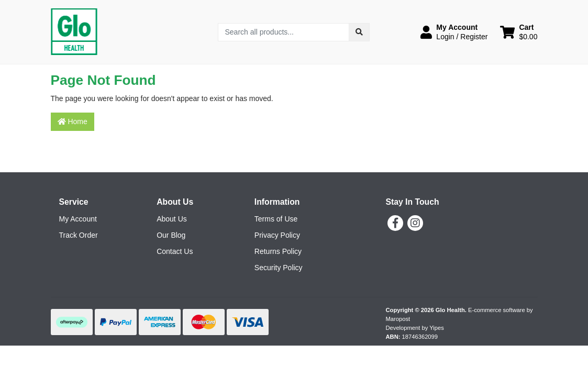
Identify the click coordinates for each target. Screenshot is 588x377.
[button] (454, 32)
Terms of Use (276, 219)
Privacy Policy (277, 235)
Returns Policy (278, 251)
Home (73, 121)
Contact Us (175, 251)
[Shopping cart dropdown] (519, 32)
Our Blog (171, 235)
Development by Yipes (415, 328)
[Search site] (359, 32)
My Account (78, 219)
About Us (172, 219)
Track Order (79, 235)
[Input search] (284, 32)
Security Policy (279, 268)
